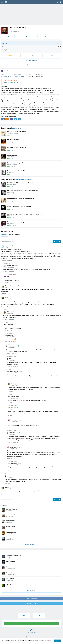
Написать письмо (31, 623)
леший (7, 297)
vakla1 (8, 276)
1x (58, 36)
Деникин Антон (13, 29)
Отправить (57, 241)
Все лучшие (31, 591)
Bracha (7, 487)
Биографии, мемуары (8, 71)
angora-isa (8, 246)
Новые (11, 235)
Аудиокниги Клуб (32, 629)
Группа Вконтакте (31, 599)
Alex (8, 312)
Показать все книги (31, 544)
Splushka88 (11, 335)
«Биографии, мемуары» (24, 179)
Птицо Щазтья (11, 324)
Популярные (5, 235)
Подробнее (14, 642)
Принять (58, 641)
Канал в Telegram (31, 603)
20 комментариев (31, 60)
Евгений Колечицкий (13, 266)
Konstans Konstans (10, 286)
